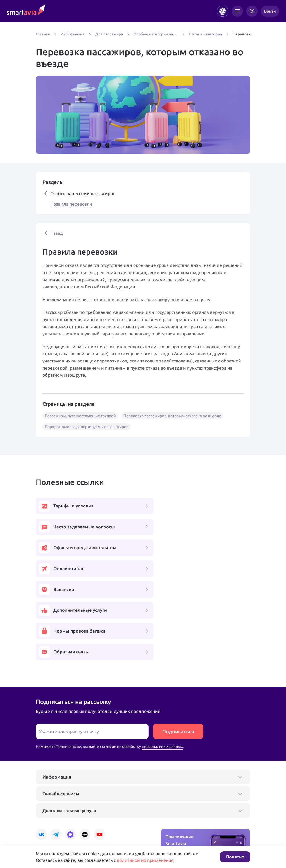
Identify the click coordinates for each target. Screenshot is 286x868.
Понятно (235, 857)
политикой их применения (145, 860)
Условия (112, 827)
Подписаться (178, 649)
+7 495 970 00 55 (53, 809)
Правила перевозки (71, 204)
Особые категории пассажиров (79, 193)
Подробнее (46, 827)
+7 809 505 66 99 (122, 809)
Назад (53, 233)
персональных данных (162, 665)
